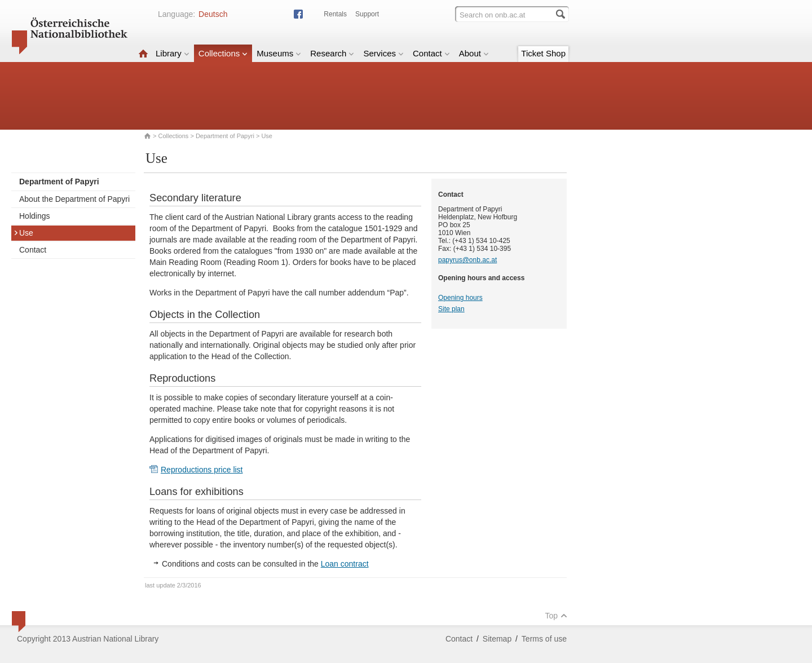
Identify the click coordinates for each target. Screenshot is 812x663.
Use (23, 233)
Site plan (451, 309)
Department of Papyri (225, 136)
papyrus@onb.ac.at (467, 260)
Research (332, 53)
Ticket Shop (543, 53)
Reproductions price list (202, 470)
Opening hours (460, 298)
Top (556, 616)
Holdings (34, 216)
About (474, 53)
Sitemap (497, 639)
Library (173, 53)
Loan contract (345, 564)
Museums (279, 53)
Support (367, 14)
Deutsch (213, 14)
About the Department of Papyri (74, 199)
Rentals (335, 14)
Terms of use (544, 639)
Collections (223, 53)
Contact (431, 53)
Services (383, 53)
